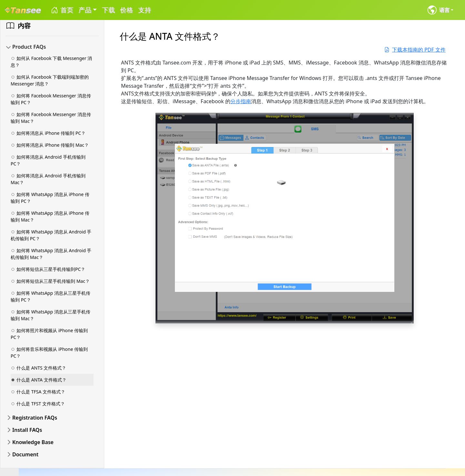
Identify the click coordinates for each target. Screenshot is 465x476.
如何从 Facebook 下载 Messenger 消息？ (51, 62)
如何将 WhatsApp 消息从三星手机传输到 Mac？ (51, 315)
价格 (126, 10)
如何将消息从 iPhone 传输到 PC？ (48, 133)
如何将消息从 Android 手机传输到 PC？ (48, 160)
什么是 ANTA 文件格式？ (39, 380)
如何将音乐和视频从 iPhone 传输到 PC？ (49, 352)
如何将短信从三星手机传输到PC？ (48, 269)
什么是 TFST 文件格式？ (38, 404)
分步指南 (241, 101)
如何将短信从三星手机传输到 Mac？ (50, 281)
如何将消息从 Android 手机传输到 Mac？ (48, 179)
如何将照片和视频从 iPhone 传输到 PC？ (49, 334)
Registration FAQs (35, 418)
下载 (108, 10)
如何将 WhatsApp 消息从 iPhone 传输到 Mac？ (50, 216)
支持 (145, 10)
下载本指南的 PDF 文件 (415, 50)
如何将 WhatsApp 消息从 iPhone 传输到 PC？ (50, 198)
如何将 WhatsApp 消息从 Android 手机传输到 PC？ (51, 235)
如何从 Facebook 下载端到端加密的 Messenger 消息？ (50, 80)
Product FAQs (29, 47)
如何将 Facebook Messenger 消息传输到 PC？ (51, 99)
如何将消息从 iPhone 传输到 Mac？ (50, 145)
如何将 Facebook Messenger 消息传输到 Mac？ (51, 118)
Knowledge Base (33, 442)
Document (25, 454)
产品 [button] (85, 10)
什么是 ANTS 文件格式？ (38, 368)
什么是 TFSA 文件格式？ (38, 392)
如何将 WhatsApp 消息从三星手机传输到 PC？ (51, 296)
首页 (62, 10)
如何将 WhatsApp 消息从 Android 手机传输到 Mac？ (51, 254)
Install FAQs (27, 430)
